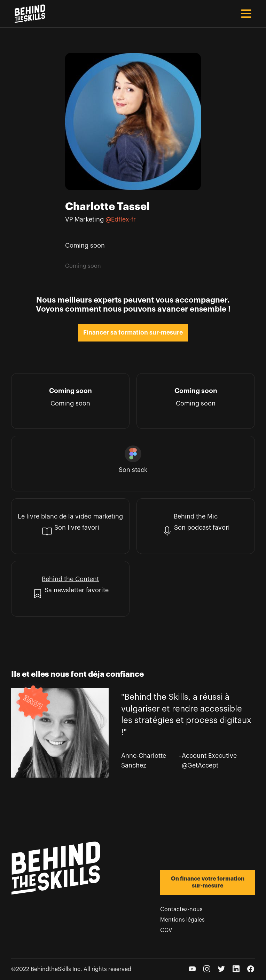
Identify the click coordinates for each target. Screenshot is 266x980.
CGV (166, 930)
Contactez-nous (181, 909)
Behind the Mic (196, 516)
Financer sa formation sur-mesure (133, 333)
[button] (246, 14)
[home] (28, 14)
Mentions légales (182, 920)
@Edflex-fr (121, 219)
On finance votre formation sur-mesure (208, 882)
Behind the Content (70, 579)
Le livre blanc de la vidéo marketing (70, 516)
